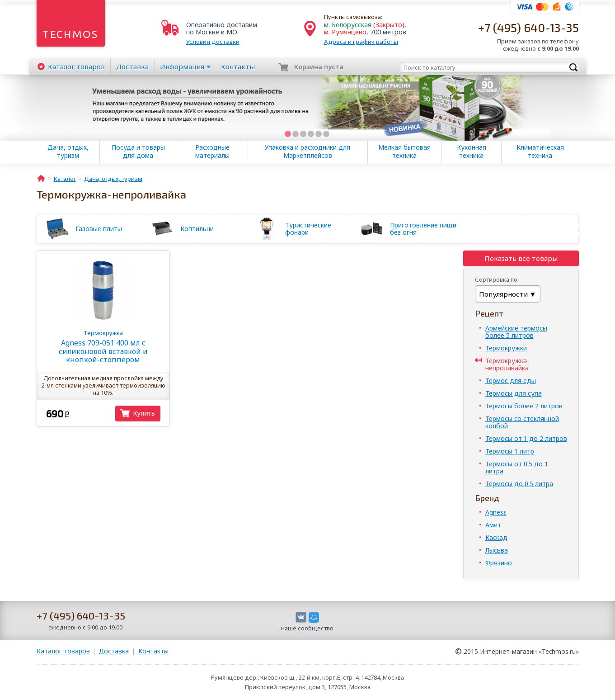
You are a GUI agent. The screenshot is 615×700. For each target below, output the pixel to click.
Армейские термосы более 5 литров (516, 332)
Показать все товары (521, 258)
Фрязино (499, 563)
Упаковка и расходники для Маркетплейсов (307, 151)
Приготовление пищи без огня (423, 229)
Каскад (496, 537)
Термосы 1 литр (510, 451)
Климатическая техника (540, 151)
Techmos (70, 34)
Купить (144, 413)
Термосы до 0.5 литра (519, 484)
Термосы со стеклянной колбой (522, 422)
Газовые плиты (99, 229)
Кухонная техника (472, 151)
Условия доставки (213, 42)
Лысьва (497, 550)
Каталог (76, 66)
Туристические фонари (308, 229)
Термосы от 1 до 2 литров (526, 438)
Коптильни (197, 229)
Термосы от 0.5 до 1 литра (517, 467)
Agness (496, 512)
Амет (493, 525)
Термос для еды (511, 381)
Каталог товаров (63, 651)
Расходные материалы (212, 151)
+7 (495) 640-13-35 (528, 27)
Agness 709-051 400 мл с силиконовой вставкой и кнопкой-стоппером (103, 347)
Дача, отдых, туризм (68, 151)
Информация (182, 66)
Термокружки (506, 348)
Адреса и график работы (361, 42)
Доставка (132, 66)
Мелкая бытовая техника (404, 151)
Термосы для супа (514, 393)
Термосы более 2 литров (524, 406)
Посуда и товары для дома (138, 151)
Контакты (238, 66)
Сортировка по (496, 279)
